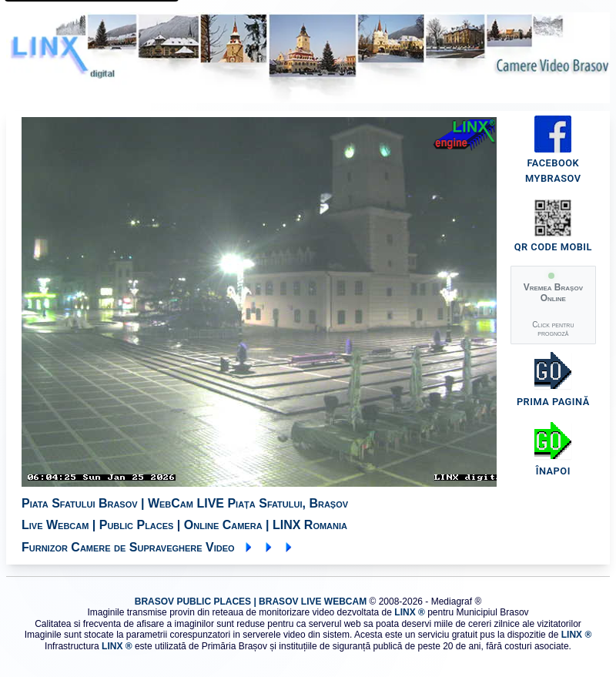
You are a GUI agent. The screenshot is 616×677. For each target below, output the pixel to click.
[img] (268, 302)
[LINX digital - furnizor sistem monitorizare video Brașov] (308, 58)
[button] (553, 305)
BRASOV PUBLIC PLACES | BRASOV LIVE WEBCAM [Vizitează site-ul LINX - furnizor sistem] (251, 602)
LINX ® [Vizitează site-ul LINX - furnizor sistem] (410, 612)
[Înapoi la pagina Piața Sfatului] (553, 452)
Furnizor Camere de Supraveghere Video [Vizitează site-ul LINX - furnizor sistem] (158, 548)
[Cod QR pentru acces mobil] (553, 249)
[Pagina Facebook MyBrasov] (553, 173)
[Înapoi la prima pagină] (553, 382)
